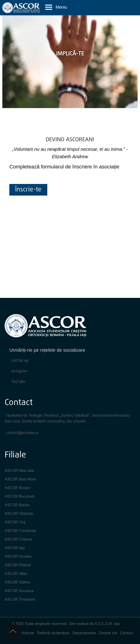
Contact (127, 633)
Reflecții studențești (53, 633)
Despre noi (108, 633)
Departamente (84, 633)
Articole (28, 633)
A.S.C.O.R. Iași (107, 624)
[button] (56, 7)
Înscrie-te (28, 190)
